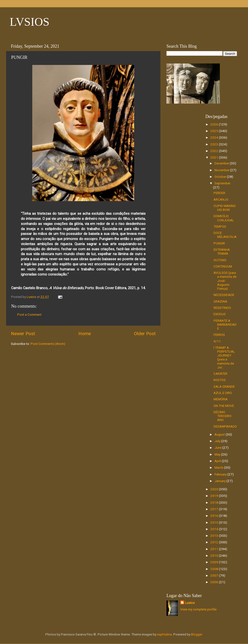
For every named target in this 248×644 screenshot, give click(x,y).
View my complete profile (198, 609)
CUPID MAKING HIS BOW (225, 208)
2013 (215, 536)
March (219, 467)
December (222, 163)
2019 (215, 496)
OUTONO (220, 260)
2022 (215, 151)
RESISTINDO (222, 308)
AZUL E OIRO (223, 393)
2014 (215, 529)
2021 (215, 157)
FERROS (219, 335)
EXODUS (220, 314)
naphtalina (164, 634)
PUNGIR (219, 243)
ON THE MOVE (224, 406)
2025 (215, 131)
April (218, 461)
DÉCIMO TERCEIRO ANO (223, 416)
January (220, 481)
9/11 (217, 341)
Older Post (145, 334)
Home (85, 334)
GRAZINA (220, 301)
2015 (215, 522)
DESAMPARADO (225, 426)
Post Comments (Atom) (48, 344)
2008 (215, 569)
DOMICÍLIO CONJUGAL (224, 218)
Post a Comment (29, 314)
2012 (215, 542)
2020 (215, 489)
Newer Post (23, 334)
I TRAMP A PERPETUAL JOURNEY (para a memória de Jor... (224, 357)
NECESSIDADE (224, 295)
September (222, 183)
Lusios (190, 603)
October (221, 177)
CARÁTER (220, 374)
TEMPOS (220, 226)
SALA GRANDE (224, 386)
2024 (215, 137)
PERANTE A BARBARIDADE (225, 324)
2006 (215, 582)
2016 (215, 516)
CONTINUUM (223, 266)
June (218, 447)
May (218, 454)
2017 (215, 509)
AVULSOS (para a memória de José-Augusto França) (225, 281)
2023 (215, 144)
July (218, 441)
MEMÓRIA (221, 399)
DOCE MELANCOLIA (225, 235)
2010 (215, 555)
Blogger (196, 634)
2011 (215, 549)
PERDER (219, 193)
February (221, 474)
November (222, 170)
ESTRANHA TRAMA (222, 251)
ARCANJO (221, 199)
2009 (215, 562)
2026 (215, 124)
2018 (215, 502)
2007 (215, 575)
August (220, 434)
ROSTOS (220, 380)
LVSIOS (30, 22)
